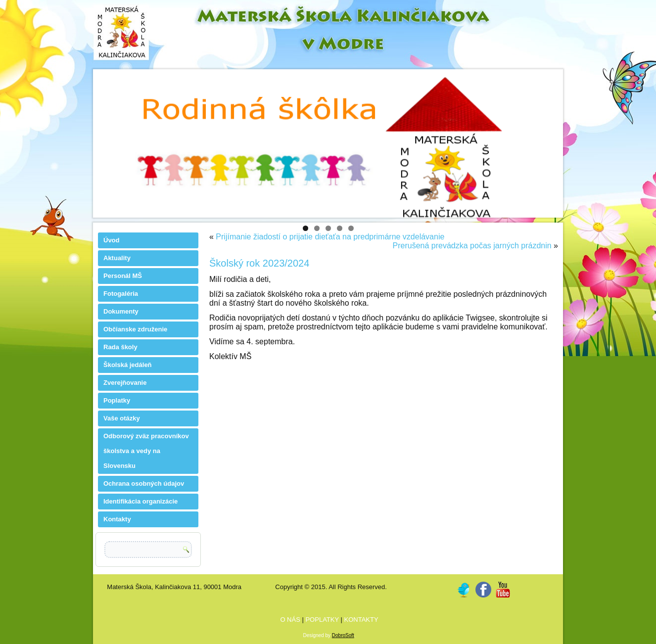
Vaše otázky (122, 418)
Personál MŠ (123, 276)
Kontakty (117, 519)
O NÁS (291, 620)
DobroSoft (343, 635)
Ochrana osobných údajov (144, 483)
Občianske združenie (135, 329)
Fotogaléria (121, 294)
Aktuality (117, 258)
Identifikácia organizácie (141, 501)
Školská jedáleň (128, 365)
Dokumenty (121, 311)
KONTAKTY (361, 620)
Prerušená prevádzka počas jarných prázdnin (472, 246)
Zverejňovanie (125, 383)
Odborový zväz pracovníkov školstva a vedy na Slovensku (146, 451)
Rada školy (120, 347)
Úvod (112, 240)
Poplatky (117, 400)
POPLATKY (323, 620)
